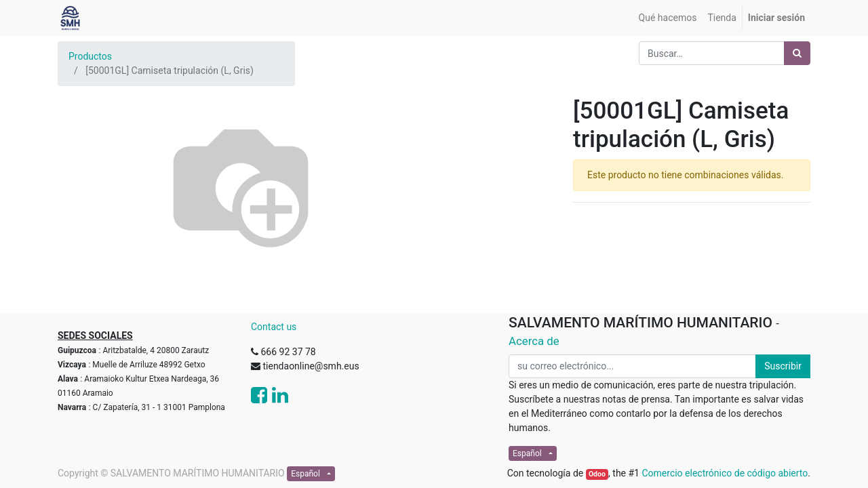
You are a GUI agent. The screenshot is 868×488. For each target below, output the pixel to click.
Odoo (597, 474)
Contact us (274, 327)
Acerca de (534, 341)
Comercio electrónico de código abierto (725, 473)
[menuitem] (668, 18)
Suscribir (783, 366)
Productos (90, 56)
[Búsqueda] (797, 53)
